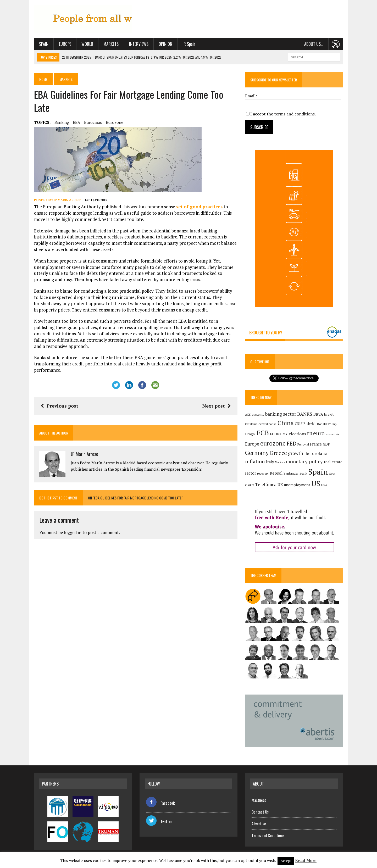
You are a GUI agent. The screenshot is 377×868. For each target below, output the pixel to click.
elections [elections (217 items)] (297, 434)
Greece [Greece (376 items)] (278, 453)
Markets (111, 44)
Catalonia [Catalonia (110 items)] (251, 424)
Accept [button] (286, 861)
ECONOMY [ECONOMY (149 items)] (279, 434)
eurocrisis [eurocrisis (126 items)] (332, 434)
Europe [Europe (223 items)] (252, 444)
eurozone (115, 122)
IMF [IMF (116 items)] (326, 454)
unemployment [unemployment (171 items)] (297, 485)
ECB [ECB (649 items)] (263, 433)
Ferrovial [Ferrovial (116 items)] (303, 444)
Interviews (139, 44)
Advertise (259, 824)
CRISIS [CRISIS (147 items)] (300, 424)
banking (62, 122)
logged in (73, 532)
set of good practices (199, 207)
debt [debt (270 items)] (311, 423)
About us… (314, 44)
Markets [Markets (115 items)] (280, 462)
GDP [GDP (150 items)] (326, 444)
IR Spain (189, 44)
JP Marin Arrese (67, 200)
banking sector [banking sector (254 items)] (281, 414)
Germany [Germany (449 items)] (257, 453)
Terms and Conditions (268, 835)
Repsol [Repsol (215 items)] (276, 473)
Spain (44, 44)
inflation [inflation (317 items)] (255, 461)
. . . (336, 44)
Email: (251, 96)
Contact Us (260, 812)
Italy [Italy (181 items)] (270, 462)
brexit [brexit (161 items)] (329, 414)
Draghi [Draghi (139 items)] (250, 434)
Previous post (59, 406)
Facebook (160, 803)
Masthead (259, 800)
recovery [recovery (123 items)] (263, 473)
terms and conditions (294, 114)
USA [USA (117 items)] (324, 485)
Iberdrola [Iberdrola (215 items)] (313, 453)
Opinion (165, 44)
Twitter (159, 821)
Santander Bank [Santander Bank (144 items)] (295, 473)
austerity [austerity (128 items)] (258, 414)
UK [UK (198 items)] (280, 485)
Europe (65, 44)
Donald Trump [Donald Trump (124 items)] (327, 424)
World (87, 44)
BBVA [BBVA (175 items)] (318, 414)
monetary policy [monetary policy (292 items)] (304, 461)
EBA (76, 122)
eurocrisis (93, 122)
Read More (306, 860)
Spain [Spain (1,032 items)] (318, 472)
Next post (217, 406)
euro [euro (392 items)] (319, 433)
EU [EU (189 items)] (310, 434)
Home (43, 79)
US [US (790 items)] (316, 483)
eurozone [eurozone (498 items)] (273, 443)
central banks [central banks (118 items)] (267, 424)
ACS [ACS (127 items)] (248, 414)
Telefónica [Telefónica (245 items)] (266, 484)
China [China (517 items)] (286, 423)
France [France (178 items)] (316, 444)
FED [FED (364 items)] (292, 444)
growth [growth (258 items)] (296, 453)
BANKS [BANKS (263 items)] (305, 414)
